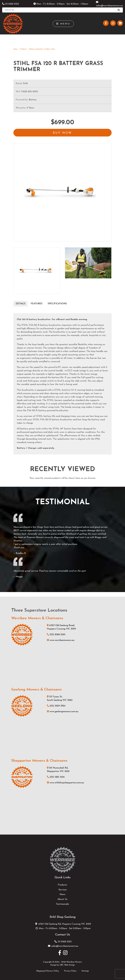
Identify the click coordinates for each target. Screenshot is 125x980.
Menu (63, 24)
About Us (62, 899)
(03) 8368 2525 (56, 635)
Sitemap (85, 971)
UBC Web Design (67, 965)
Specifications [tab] (57, 304)
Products (23, 49)
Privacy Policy (70, 971)
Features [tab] (37, 304)
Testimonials (62, 904)
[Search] (59, 10)
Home (15, 49)
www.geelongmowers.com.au (63, 712)
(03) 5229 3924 (56, 706)
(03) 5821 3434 (56, 777)
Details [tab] (21, 304)
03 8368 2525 (11, 4)
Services (63, 890)
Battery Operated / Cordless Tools (42, 49)
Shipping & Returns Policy (48, 971)
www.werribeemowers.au (61, 640)
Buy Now (62, 133)
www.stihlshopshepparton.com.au (65, 783)
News (62, 894)
